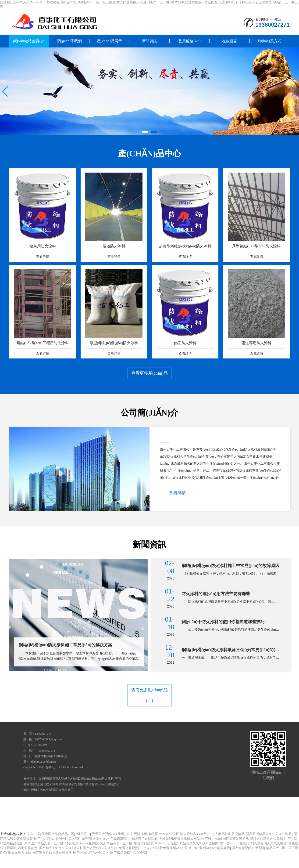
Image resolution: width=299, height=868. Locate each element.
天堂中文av (101, 852)
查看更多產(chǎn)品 (149, 393)
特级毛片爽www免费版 (82, 856)
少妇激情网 (210, 856)
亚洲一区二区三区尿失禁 (73, 852)
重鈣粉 (35, 797)
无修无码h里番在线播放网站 (180, 852)
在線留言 (230, 41)
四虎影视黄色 (28, 861)
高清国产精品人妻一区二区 (44, 856)
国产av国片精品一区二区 (91, 866)
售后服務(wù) (189, 41)
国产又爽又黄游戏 (236, 852)
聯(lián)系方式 (270, 41)
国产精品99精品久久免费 (128, 866)
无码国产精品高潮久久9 (183, 856)
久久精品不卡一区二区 (116, 856)
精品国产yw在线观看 (164, 847)
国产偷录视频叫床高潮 (248, 861)
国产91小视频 (211, 852)
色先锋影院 (118, 852)
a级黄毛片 (83, 847)
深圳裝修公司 (68, 797)
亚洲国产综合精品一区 (58, 847)
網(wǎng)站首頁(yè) (29, 41)
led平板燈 (46, 791)
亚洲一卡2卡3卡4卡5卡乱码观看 (207, 861)
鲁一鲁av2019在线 (233, 856)
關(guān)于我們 (69, 41)
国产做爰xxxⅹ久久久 (98, 861)
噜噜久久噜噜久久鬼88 (267, 852)
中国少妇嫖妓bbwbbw (149, 856)
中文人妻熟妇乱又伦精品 (226, 847)
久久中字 (34, 847)
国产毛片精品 (44, 852)
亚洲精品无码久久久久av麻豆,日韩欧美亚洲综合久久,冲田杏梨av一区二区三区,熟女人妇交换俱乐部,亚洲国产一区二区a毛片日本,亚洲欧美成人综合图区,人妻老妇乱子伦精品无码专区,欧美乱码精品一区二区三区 (133, 818)
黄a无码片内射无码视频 (130, 847)
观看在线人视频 (19, 866)
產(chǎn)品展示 (109, 41)
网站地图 (272, 818)
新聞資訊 (149, 41)
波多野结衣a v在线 (194, 847)
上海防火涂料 (39, 803)
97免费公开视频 (127, 861)
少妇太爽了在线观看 (143, 852)
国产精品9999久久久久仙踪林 (60, 861)
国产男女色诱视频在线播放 (52, 866)
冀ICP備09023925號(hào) (40, 775)
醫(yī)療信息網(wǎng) (92, 797)
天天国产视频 (102, 847)
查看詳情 (178, 514)
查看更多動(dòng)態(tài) (149, 712)
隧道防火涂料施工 (61, 803)
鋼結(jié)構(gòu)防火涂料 (98, 791)
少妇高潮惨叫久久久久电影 (267, 856)
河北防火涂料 (49, 797)
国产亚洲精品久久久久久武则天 (269, 847)
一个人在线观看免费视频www (161, 861)
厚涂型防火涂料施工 (66, 791)
